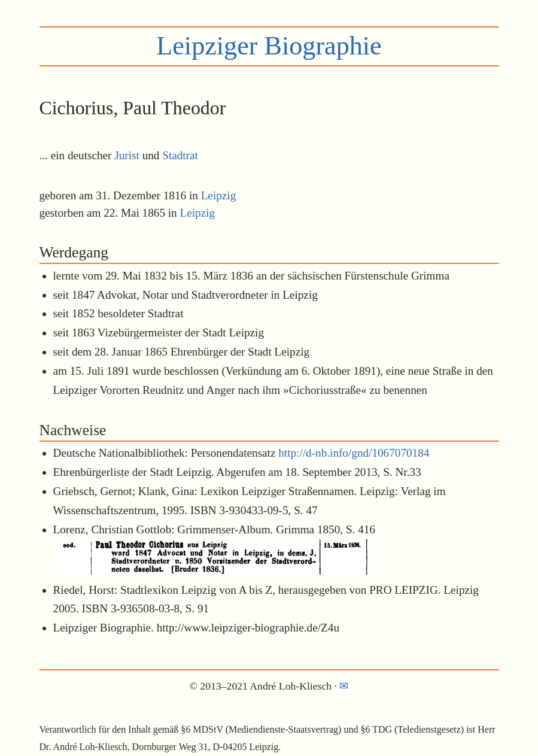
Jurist (127, 155)
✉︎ (344, 686)
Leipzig (219, 195)
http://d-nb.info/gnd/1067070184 (354, 453)
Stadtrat (180, 155)
